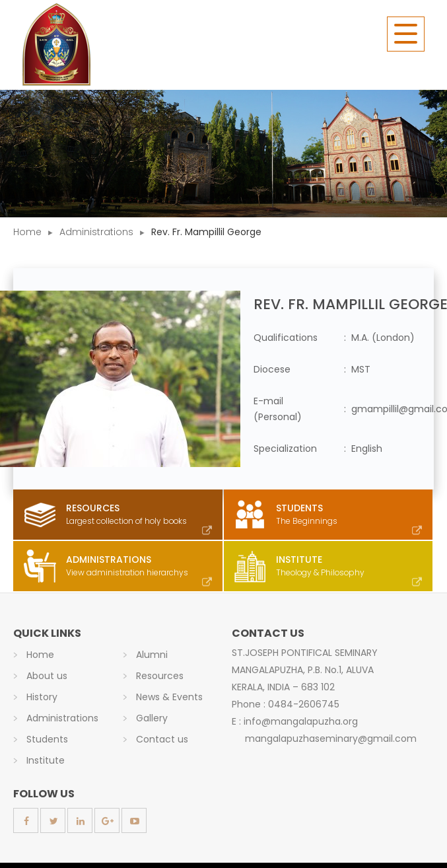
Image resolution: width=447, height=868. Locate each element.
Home (27, 232)
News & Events (169, 697)
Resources (160, 676)
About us (47, 676)
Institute (46, 760)
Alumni (152, 655)
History (42, 697)
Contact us (162, 739)
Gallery (152, 718)
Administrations (96, 232)
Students (47, 739)
